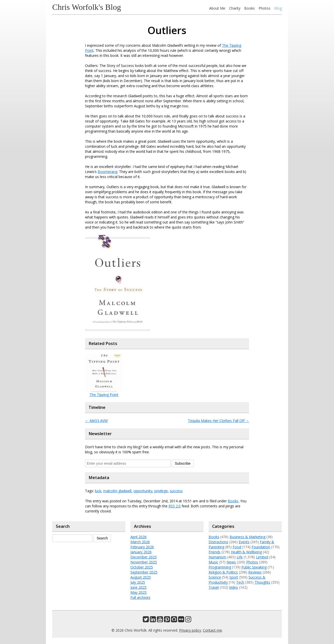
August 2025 (141, 577)
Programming (220, 567)
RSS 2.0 (175, 506)
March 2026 (140, 542)
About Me (217, 8)
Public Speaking (254, 567)
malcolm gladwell (117, 491)
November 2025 (144, 562)
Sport (234, 577)
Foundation (261, 547)
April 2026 (138, 537)
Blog (278, 8)
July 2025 (138, 582)
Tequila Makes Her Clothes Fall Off (218, 421)
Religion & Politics (223, 572)
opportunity (143, 491)
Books (249, 8)
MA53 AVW (96, 421)
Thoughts (262, 582)
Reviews (255, 572)
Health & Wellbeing (246, 552)
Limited (262, 557)
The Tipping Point (104, 395)
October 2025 (142, 567)
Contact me (212, 630)
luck (98, 491)
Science (215, 577)
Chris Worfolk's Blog (87, 7)
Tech (240, 582)
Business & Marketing (247, 537)
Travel (214, 587)
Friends (215, 552)
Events (244, 542)
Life (240, 557)
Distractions (218, 542)
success (176, 491)
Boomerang (107, 172)
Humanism (217, 557)
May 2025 (138, 592)
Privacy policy (190, 630)
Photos (265, 8)
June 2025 (138, 587)
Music (213, 562)
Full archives (140, 597)
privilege (161, 491)
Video (234, 587)
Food (237, 547)
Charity (235, 8)
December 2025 (144, 557)
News (231, 562)
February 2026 (142, 547)
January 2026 (141, 552)
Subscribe (183, 463)
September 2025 (144, 572)
